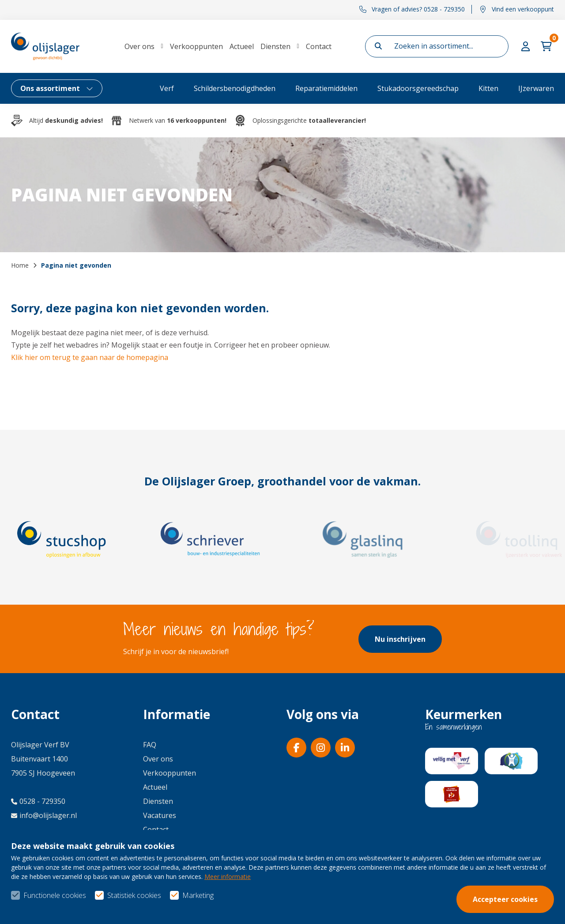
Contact (319, 46)
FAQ (150, 745)
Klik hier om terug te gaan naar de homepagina (90, 357)
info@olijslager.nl (44, 815)
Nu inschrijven (400, 639)
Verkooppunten (196, 46)
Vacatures (160, 815)
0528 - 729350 (38, 801)
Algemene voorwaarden (405, 902)
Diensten (275, 46)
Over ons (139, 46)
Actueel (242, 46)
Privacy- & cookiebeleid (516, 902)
